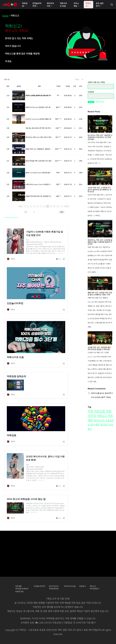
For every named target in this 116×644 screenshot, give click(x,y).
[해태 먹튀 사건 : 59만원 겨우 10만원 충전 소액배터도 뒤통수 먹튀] (100, 283)
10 (58, 206)
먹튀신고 (93, 586)
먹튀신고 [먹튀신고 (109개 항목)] (102, 416)
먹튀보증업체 (54, 589)
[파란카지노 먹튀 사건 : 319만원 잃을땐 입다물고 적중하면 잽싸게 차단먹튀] (100, 229)
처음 (20, 206)
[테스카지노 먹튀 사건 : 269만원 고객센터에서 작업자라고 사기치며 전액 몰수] (100, 124)
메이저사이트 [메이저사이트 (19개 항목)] (99, 420)
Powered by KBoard (11, 217)
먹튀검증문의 (94, 589)
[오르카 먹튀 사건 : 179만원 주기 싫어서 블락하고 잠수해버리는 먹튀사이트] (100, 176)
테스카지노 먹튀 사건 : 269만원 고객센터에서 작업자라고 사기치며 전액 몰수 (100, 137)
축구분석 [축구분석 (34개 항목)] (104, 424)
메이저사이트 (54, 586)
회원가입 (100, 102)
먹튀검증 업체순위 (22, 589)
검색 (62, 212)
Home (5, 15)
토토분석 (83, 586)
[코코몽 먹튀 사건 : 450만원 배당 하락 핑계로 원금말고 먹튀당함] (100, 338)
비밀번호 (91, 92)
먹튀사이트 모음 (70, 586)
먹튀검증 (18, 586)
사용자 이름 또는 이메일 (96, 82)
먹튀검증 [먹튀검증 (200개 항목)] (100, 411)
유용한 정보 (19, 591)
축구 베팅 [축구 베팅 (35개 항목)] (95, 424)
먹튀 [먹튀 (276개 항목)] (91, 411)
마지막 (67, 206)
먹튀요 (109, 397)
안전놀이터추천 (39, 586)
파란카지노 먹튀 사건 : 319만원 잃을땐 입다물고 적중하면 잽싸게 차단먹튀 (100, 242)
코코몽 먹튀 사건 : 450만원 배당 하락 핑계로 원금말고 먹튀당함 (99, 348)
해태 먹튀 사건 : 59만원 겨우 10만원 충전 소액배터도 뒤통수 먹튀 (100, 294)
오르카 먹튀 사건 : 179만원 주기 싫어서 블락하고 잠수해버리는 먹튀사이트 (99, 190)
